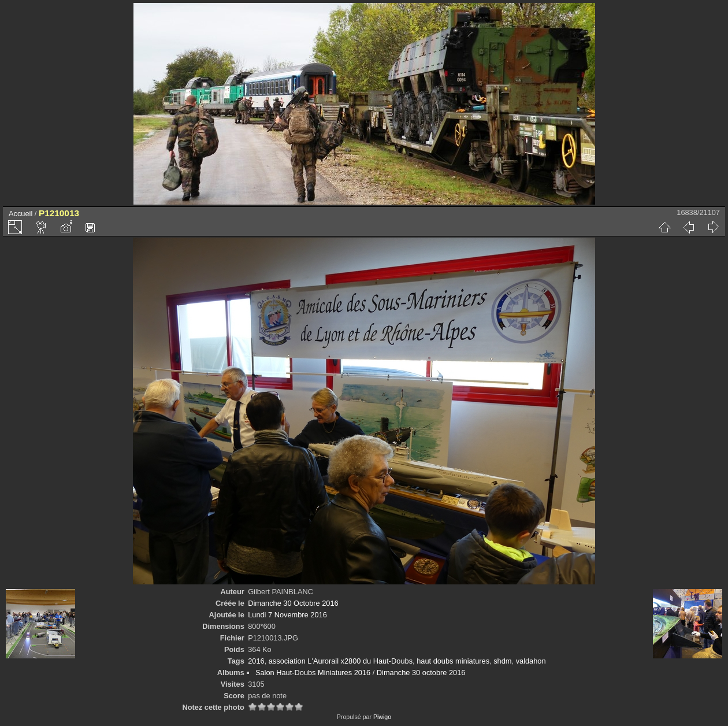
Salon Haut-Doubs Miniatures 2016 (313, 673)
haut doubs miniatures (453, 661)
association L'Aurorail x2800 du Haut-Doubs (341, 661)
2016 (256, 661)
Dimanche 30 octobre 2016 (421, 673)
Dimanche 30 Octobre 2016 (293, 603)
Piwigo (382, 717)
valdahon (531, 661)
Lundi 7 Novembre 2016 (287, 615)
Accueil (21, 214)
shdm (502, 661)
